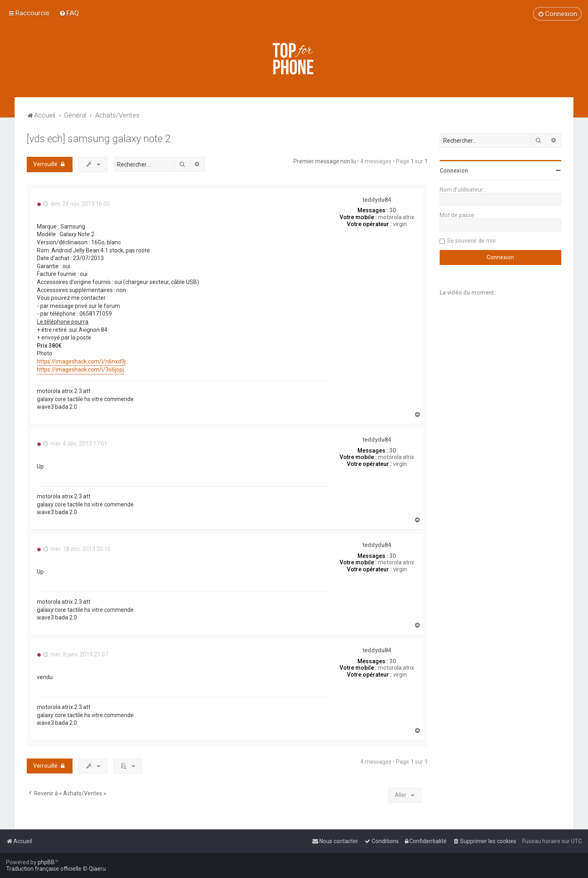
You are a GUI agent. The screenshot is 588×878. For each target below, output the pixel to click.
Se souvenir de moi (471, 241)
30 (393, 210)
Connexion (454, 171)
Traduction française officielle (44, 869)
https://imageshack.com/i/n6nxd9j (81, 361)
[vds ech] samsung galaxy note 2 (99, 139)
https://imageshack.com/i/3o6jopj (80, 370)
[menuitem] (69, 13)
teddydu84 (377, 200)
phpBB (46, 862)
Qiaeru (97, 869)
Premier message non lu (325, 161)
